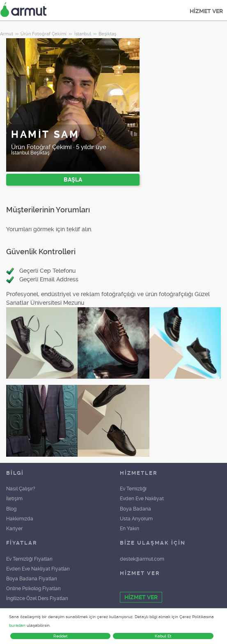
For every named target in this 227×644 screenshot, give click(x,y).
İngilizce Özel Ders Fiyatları (37, 598)
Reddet (61, 636)
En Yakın (130, 529)
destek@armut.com (142, 559)
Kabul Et (163, 636)
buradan (17, 625)
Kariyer (14, 529)
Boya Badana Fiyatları (32, 579)
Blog (11, 509)
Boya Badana (135, 509)
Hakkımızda (20, 519)
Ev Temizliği (133, 489)
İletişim (14, 499)
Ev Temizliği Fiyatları (29, 559)
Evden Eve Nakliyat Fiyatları (38, 569)
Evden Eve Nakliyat (142, 499)
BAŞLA (73, 179)
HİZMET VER (206, 11)
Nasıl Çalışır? (21, 489)
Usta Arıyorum (136, 519)
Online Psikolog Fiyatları (33, 589)
